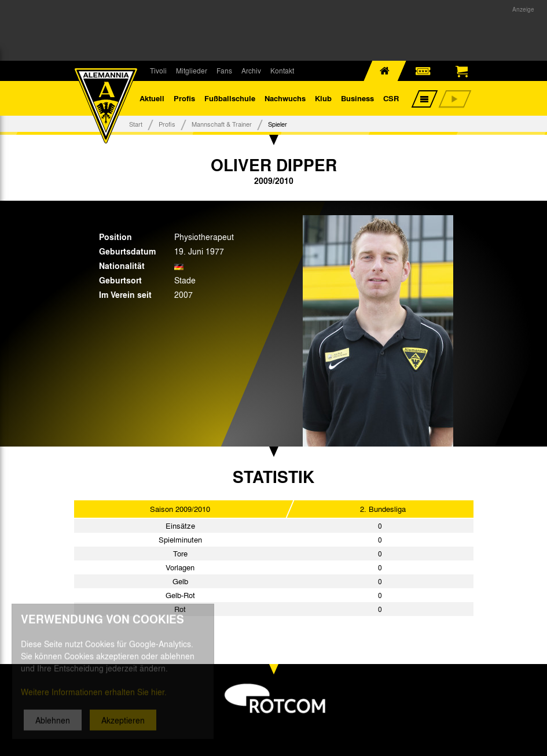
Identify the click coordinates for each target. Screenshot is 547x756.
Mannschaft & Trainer (222, 124)
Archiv (251, 71)
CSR (391, 98)
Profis (184, 98)
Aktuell (152, 98)
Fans (224, 71)
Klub (323, 98)
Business (357, 98)
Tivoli (158, 71)
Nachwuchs (285, 98)
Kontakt (282, 71)
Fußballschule (230, 98)
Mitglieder (192, 71)
